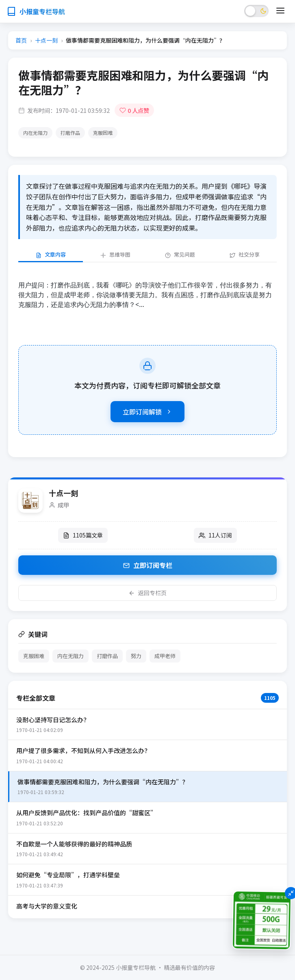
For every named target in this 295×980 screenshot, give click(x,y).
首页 (21, 40)
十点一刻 (46, 40)
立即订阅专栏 (148, 565)
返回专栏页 (147, 593)
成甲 (63, 505)
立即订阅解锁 (147, 412)
